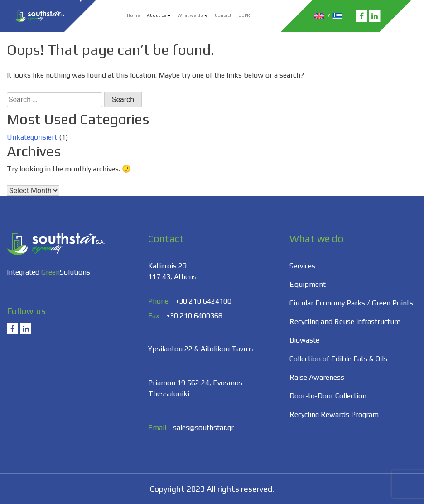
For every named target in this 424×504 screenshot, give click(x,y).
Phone (158, 301)
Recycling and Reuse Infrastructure (345, 322)
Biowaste (304, 340)
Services (302, 266)
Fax (154, 316)
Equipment (308, 284)
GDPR (244, 15)
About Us (157, 15)
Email (157, 428)
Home (133, 15)
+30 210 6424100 (203, 301)
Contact (223, 15)
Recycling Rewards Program (334, 414)
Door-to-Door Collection (328, 396)
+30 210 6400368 (194, 316)
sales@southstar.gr (203, 428)
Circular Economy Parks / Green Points (351, 303)
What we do (190, 15)
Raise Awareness (317, 377)
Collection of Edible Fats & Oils (338, 359)
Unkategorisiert (32, 137)
